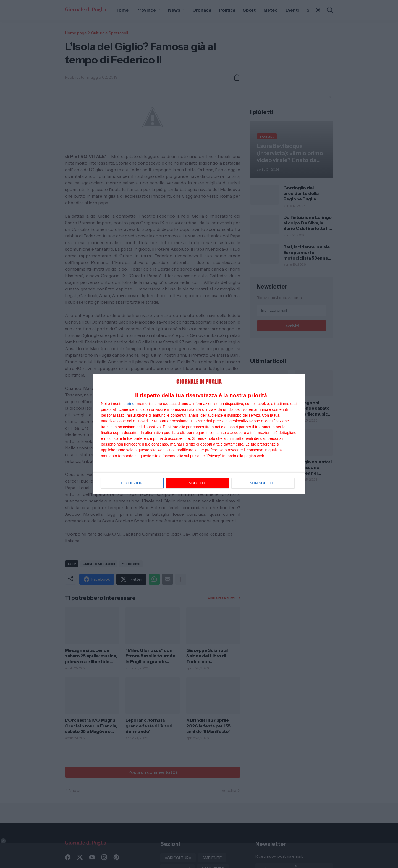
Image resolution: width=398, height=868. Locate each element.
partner (130, 404)
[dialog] (199, 434)
